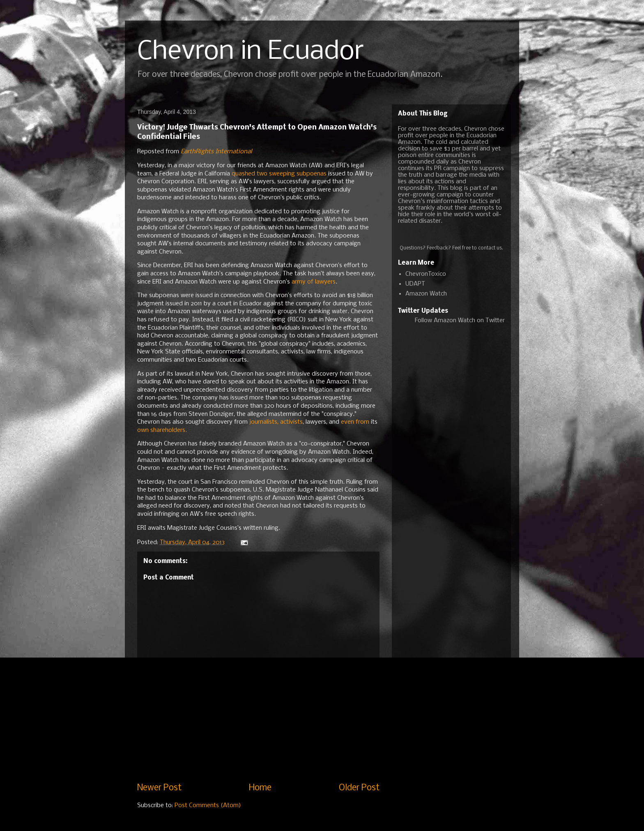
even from (355, 422)
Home (260, 788)
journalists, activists (276, 422)
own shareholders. (162, 430)
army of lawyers (314, 282)
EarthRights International (216, 152)
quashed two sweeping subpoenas (279, 174)
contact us (490, 248)
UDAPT (415, 284)
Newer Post (159, 788)
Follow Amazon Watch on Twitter (460, 321)
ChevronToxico (426, 274)
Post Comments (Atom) (208, 806)
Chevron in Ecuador (251, 52)
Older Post (359, 788)
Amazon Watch (426, 294)
